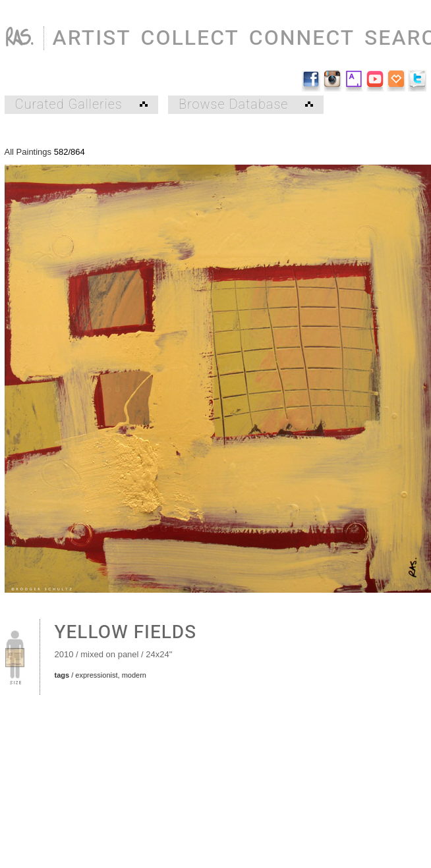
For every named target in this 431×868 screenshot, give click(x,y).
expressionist (96, 675)
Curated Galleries (81, 105)
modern (134, 675)
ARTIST (92, 38)
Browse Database (246, 105)
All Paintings (28, 152)
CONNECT (302, 38)
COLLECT (190, 38)
